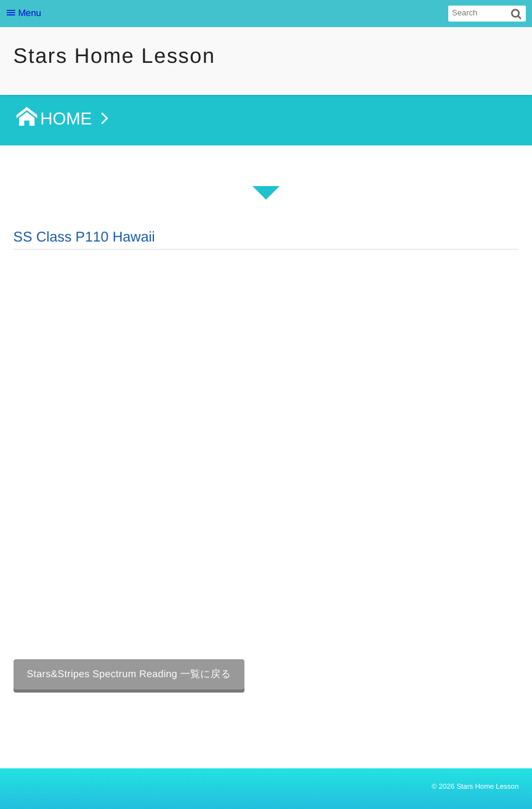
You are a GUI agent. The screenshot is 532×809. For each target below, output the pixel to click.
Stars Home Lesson (115, 56)
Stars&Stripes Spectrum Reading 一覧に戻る (129, 674)
